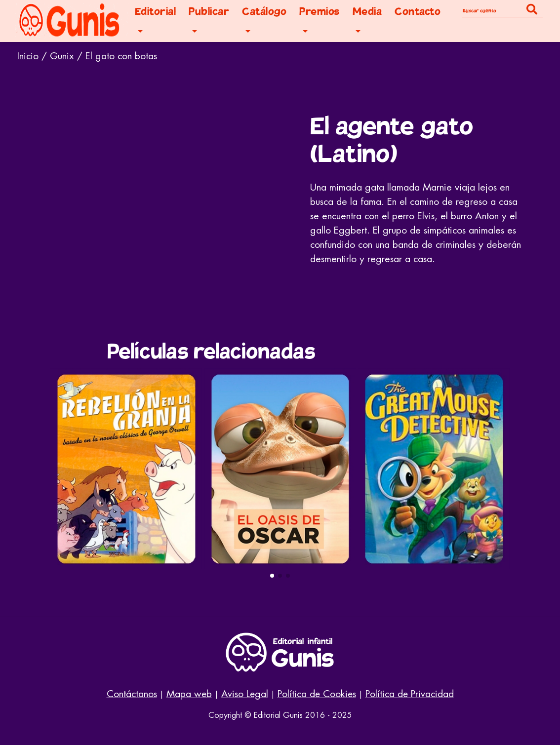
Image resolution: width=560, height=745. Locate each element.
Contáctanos (132, 694)
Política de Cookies (317, 694)
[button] (272, 576)
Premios (320, 12)
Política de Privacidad (410, 694)
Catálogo (264, 12)
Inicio (28, 56)
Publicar (209, 12)
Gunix (62, 56)
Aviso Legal (245, 694)
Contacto (418, 12)
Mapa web (189, 694)
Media (367, 12)
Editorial (156, 12)
